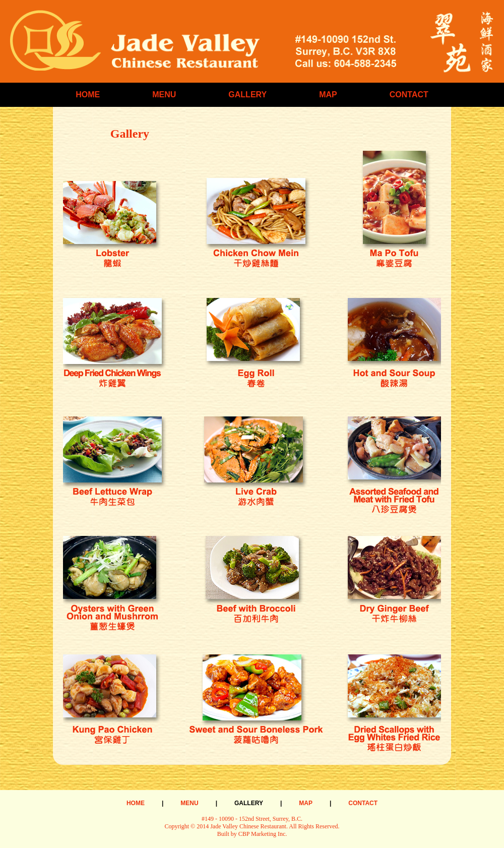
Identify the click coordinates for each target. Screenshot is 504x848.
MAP (328, 95)
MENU (164, 95)
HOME (88, 95)
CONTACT (409, 95)
